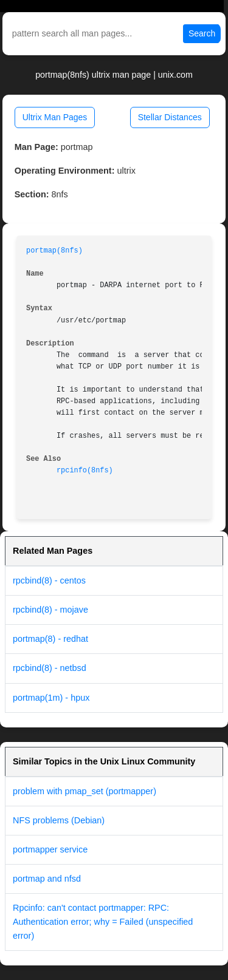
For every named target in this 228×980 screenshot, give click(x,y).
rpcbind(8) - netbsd (50, 668)
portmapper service (50, 849)
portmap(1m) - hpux (51, 698)
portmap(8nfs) (54, 251)
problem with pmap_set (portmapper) (85, 791)
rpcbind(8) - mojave (50, 610)
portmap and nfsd (47, 879)
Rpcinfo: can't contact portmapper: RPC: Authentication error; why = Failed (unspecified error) (103, 922)
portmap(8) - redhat (50, 639)
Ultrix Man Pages (55, 117)
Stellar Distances (170, 117)
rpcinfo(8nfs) (85, 471)
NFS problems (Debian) (59, 820)
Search (202, 33)
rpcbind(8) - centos (49, 580)
